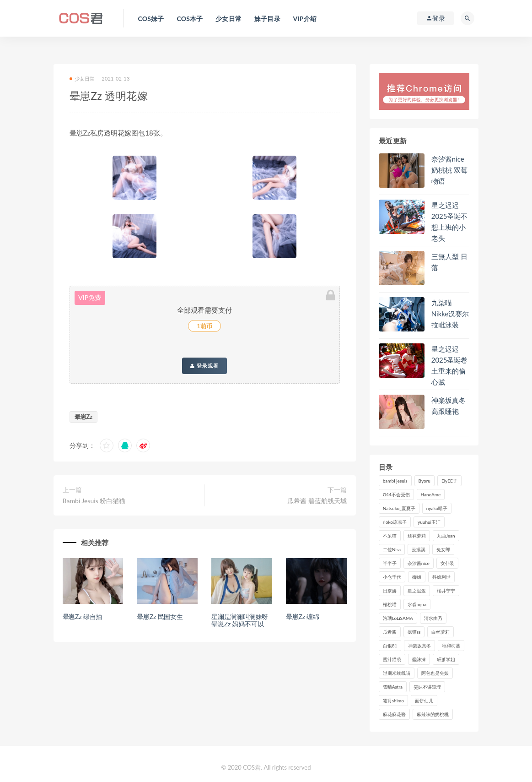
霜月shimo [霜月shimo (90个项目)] (393, 701)
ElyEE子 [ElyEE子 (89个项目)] (449, 481)
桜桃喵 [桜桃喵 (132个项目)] (390, 604)
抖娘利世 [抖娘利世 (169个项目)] (441, 577)
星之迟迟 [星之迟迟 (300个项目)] (417, 591)
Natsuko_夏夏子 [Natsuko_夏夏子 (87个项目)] (399, 508)
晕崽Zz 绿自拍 (83, 616)
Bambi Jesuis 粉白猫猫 (94, 501)
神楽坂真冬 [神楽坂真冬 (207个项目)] (419, 646)
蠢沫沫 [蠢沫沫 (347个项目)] (419, 659)
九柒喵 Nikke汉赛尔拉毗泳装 (450, 314)
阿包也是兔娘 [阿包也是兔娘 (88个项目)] (435, 673)
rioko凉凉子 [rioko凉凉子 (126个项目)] (395, 522)
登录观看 (204, 366)
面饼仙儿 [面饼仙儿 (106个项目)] (424, 701)
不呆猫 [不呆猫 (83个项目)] (390, 536)
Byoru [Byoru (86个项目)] (425, 481)
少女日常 (82, 79)
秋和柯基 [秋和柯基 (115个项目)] (451, 646)
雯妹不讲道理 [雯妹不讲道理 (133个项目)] (427, 687)
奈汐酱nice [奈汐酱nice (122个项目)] (419, 563)
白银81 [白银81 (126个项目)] (390, 646)
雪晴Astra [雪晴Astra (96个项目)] (393, 687)
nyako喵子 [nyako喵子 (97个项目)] (437, 508)
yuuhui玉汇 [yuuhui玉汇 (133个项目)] (429, 522)
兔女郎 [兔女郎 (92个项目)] (443, 549)
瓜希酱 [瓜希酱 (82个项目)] (390, 632)
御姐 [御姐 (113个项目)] (417, 577)
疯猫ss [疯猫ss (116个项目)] (414, 632)
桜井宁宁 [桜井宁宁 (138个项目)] (446, 591)
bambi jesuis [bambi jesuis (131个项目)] (395, 481)
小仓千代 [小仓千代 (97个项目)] (392, 577)
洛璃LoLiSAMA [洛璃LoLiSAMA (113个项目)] (398, 618)
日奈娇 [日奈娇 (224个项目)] (390, 591)
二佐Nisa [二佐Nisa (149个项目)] (392, 549)
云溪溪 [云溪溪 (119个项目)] (419, 549)
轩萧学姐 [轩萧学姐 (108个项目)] (446, 659)
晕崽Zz (84, 417)
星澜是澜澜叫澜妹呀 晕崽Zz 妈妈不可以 (240, 620)
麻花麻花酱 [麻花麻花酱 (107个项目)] (394, 714)
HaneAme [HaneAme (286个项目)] (431, 494)
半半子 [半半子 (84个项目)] (390, 563)
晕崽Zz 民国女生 (160, 616)
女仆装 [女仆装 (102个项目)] (447, 563)
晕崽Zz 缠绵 (303, 616)
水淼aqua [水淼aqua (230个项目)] (417, 604)
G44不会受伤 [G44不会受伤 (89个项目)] (396, 494)
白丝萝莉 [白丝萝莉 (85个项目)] (441, 632)
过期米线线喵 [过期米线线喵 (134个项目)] (397, 673)
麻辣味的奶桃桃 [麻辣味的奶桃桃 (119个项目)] (433, 714)
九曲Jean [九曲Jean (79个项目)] (446, 536)
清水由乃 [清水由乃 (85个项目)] (433, 618)
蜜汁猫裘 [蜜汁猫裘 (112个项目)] (392, 659)
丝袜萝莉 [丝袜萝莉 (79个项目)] (417, 536)
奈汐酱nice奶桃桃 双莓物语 (449, 170)
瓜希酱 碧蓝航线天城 (317, 501)
